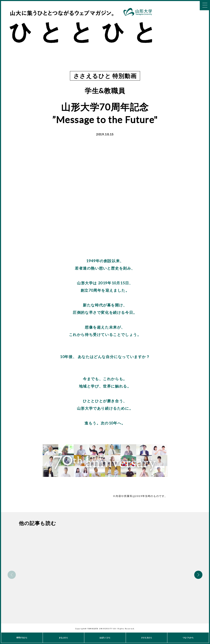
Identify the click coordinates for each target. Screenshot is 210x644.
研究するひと (22, 638)
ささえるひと (147, 638)
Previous (12, 575)
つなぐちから (188, 638)
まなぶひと (63, 638)
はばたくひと (105, 638)
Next (198, 575)
